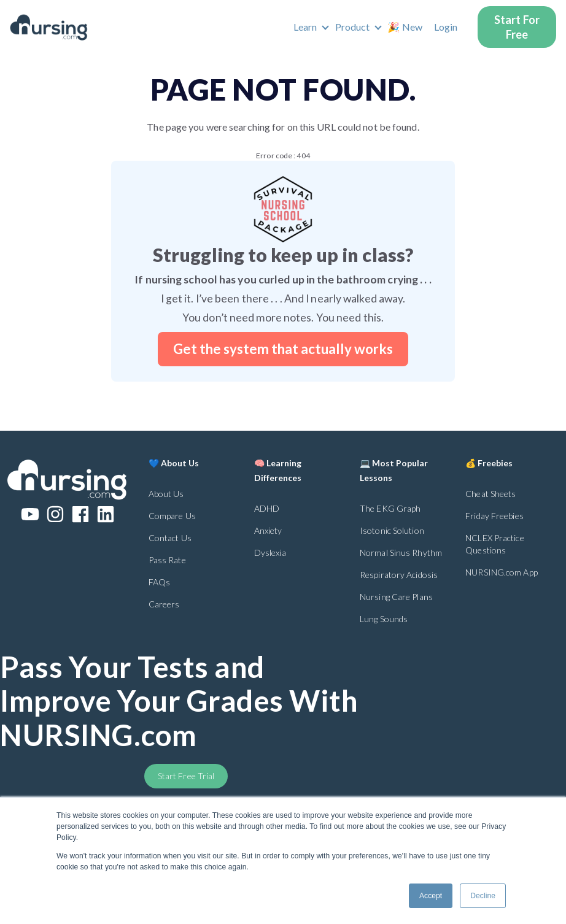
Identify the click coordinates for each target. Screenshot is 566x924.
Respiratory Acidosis (399, 575)
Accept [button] (431, 896)
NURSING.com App (502, 572)
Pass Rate (167, 560)
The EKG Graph (390, 508)
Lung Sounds (384, 619)
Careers (164, 604)
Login (446, 27)
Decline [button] (483, 896)
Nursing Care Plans (396, 597)
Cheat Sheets (490, 494)
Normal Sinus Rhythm (401, 552)
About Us (166, 494)
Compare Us (172, 516)
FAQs (159, 582)
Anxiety (268, 530)
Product (353, 27)
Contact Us (170, 538)
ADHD (267, 508)
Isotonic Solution (392, 530)
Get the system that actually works (283, 349)
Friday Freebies (494, 516)
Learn (305, 27)
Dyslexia (270, 552)
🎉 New (405, 27)
